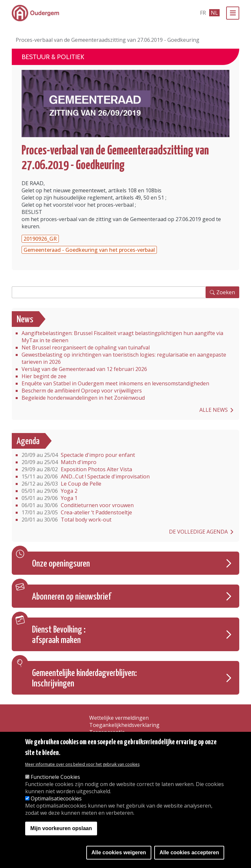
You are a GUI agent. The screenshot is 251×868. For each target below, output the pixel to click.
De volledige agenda (198, 532)
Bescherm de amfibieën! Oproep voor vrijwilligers (82, 391)
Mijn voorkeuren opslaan (61, 828)
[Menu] (233, 13)
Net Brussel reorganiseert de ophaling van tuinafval (86, 347)
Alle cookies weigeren (119, 852)
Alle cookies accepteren (189, 852)
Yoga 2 (50, 491)
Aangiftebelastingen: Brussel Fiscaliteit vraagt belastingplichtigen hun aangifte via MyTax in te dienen (122, 337)
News (25, 320)
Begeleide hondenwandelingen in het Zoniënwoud (83, 398)
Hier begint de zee (44, 376)
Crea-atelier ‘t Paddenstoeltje (77, 512)
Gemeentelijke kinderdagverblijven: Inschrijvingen (84, 679)
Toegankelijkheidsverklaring (124, 725)
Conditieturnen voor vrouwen (78, 505)
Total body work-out (67, 520)
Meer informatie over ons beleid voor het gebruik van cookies (82, 764)
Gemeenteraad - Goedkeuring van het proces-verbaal (89, 250)
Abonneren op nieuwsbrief (72, 597)
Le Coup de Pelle (61, 484)
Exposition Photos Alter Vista (77, 469)
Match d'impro (59, 462)
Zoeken (226, 292)
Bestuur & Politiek (53, 57)
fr (203, 13)
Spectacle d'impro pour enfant (78, 455)
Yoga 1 (50, 498)
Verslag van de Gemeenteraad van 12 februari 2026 (84, 369)
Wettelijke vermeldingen (119, 718)
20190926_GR (40, 239)
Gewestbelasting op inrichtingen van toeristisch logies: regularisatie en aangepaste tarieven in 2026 (124, 358)
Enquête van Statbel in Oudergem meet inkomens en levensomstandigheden (115, 383)
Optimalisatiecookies (56, 798)
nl (214, 13)
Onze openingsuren (61, 564)
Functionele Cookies (55, 777)
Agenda (28, 442)
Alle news (214, 410)
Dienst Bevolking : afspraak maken (59, 635)
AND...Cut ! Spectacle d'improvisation (86, 476)
